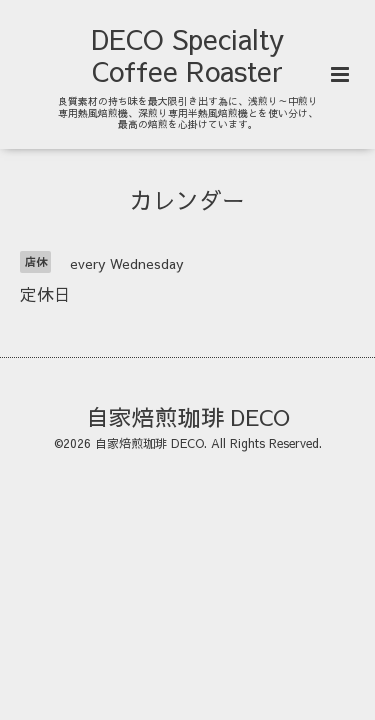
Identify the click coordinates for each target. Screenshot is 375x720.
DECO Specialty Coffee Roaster (187, 54)
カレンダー (187, 199)
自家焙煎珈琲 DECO (188, 415)
